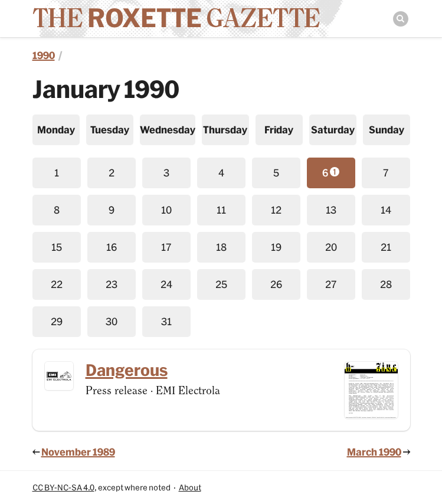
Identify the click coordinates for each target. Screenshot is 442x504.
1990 (44, 55)
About (190, 487)
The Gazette (176, 18)
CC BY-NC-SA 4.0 (63, 487)
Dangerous (127, 370)
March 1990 (374, 452)
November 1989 (78, 452)
